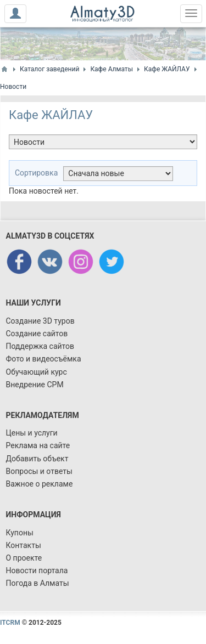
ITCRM (10, 623)
